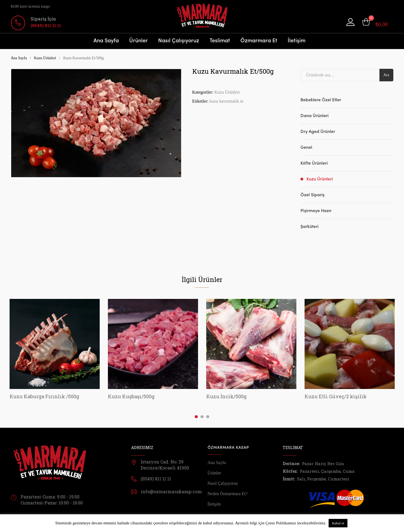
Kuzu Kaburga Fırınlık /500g (44, 396)
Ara (386, 75)
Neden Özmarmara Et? (228, 494)
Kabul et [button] (338, 523)
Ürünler (138, 41)
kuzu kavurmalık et (226, 101)
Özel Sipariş (312, 195)
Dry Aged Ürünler (318, 132)
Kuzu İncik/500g (226, 396)
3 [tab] (208, 417)
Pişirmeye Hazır (316, 211)
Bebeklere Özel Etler (321, 100)
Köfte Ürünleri (314, 164)
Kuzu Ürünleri (45, 58)
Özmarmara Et (259, 41)
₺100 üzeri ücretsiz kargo (30, 6)
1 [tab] (196, 417)
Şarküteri (309, 227)
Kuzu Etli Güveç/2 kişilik (336, 396)
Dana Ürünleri (315, 116)
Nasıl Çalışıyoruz (179, 41)
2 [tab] (202, 417)
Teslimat (220, 41)
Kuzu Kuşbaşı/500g (131, 396)
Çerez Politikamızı (281, 523)
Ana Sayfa (106, 41)
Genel (306, 148)
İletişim (297, 41)
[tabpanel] (55, 350)
